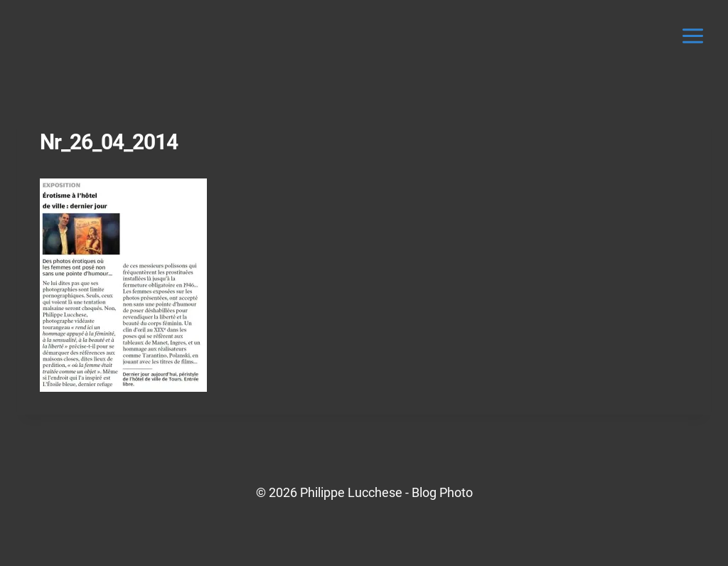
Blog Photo (442, 492)
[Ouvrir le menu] (692, 36)
